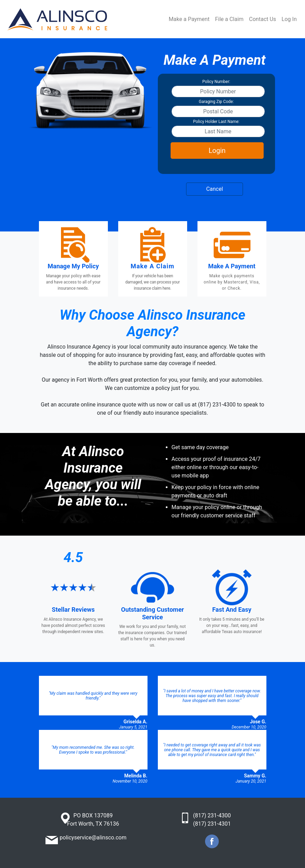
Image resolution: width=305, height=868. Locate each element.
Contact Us (263, 19)
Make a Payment (189, 19)
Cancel (215, 189)
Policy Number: (216, 82)
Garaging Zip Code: (216, 102)
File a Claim (229, 19)
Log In (289, 19)
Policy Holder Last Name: (216, 122)
